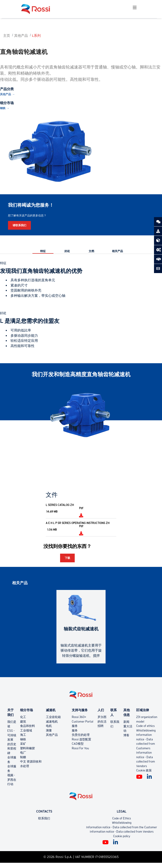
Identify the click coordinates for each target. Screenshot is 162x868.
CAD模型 (78, 744)
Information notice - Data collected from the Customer (122, 827)
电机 (49, 726)
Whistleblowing (146, 730)
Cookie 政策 (144, 770)
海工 (23, 735)
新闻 (126, 722)
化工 (23, 717)
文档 (91, 251)
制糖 (23, 757)
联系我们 (44, 818)
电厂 (23, 753)
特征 (43, 251)
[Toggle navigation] (135, 9)
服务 (75, 726)
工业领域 (26, 730)
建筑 (23, 722)
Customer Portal (82, 722)
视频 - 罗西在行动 (12, 780)
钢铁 (3, 108)
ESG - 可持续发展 (12, 735)
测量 (49, 730)
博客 (126, 735)
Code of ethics (145, 726)
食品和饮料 (28, 726)
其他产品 (21, 36)
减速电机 (52, 722)
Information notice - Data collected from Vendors (122, 832)
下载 (67, 558)
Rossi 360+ (79, 717)
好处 (67, 251)
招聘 (101, 726)
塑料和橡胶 (28, 748)
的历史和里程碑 (12, 749)
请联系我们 (19, 225)
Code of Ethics (122, 818)
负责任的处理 (81, 735)
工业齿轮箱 (53, 717)
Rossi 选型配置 (81, 739)
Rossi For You (80, 748)
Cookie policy (122, 836)
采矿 (23, 744)
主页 (7, 36)
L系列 (36, 36)
